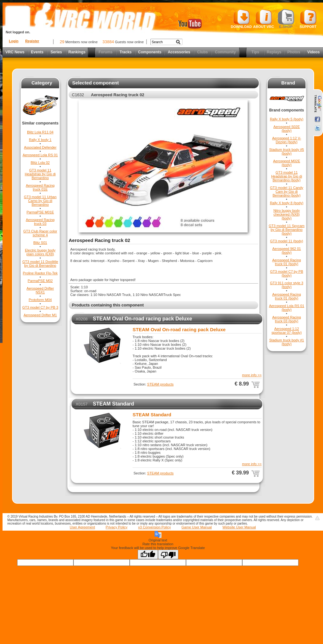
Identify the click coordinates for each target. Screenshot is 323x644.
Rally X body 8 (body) (287, 203)
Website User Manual (239, 527)
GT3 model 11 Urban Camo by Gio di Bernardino (40, 201)
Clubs (202, 52)
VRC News (15, 52)
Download (241, 19)
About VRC (263, 19)
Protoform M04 (40, 300)
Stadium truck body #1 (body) (287, 342)
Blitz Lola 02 (40, 163)
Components (150, 52)
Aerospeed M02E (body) (287, 163)
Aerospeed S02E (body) (287, 129)
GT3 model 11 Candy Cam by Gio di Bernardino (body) (287, 191)
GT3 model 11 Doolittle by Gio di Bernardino (40, 264)
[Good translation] (148, 554)
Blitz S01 (40, 243)
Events (37, 52)
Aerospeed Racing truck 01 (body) (287, 262)
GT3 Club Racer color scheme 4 (40, 233)
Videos (313, 52)
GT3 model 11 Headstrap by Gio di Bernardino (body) (287, 176)
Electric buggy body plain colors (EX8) (40, 252)
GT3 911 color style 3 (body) (287, 285)
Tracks (126, 52)
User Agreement (82, 527)
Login (14, 41)
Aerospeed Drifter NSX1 (40, 290)
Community (225, 52)
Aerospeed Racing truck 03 (40, 222)
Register (32, 41)
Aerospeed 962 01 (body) (287, 251)
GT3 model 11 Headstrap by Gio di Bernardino (40, 174)
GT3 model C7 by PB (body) (287, 273)
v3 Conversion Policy (154, 527)
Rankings (77, 52)
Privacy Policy (116, 527)
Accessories (179, 52)
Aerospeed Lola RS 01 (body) (287, 308)
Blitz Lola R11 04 (40, 132)
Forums (106, 52)
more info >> (252, 375)
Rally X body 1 (40, 140)
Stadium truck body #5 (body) (287, 151)
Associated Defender (40, 147)
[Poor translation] (168, 554)
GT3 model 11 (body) (287, 241)
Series (56, 52)
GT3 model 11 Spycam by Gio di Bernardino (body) (287, 230)
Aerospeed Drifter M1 (40, 315)
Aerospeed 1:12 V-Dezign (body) (287, 140)
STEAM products (160, 384)
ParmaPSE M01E (40, 212)
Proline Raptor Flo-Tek (40, 273)
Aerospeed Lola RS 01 (40, 155)
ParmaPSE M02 (40, 281)
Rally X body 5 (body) (287, 119)
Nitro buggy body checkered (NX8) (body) (287, 214)
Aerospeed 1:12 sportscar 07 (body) (287, 331)
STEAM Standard (113, 404)
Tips (255, 52)
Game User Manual (197, 527)
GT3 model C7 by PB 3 (40, 307)
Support (308, 19)
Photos (294, 52)
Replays (274, 52)
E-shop (286, 19)
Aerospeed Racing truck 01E (40, 187)
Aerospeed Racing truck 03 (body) (287, 319)
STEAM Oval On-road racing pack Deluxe (142, 319)
